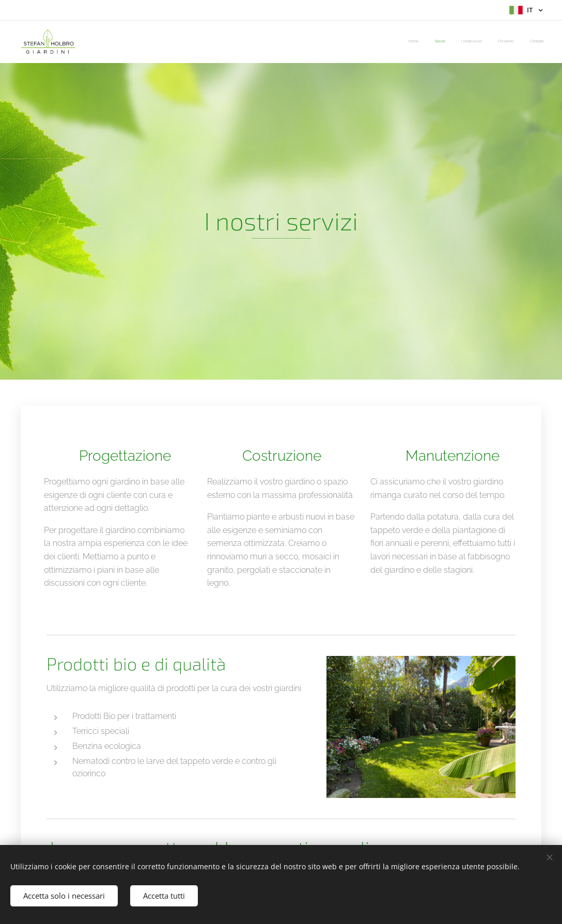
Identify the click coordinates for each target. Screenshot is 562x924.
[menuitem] (481, 42)
